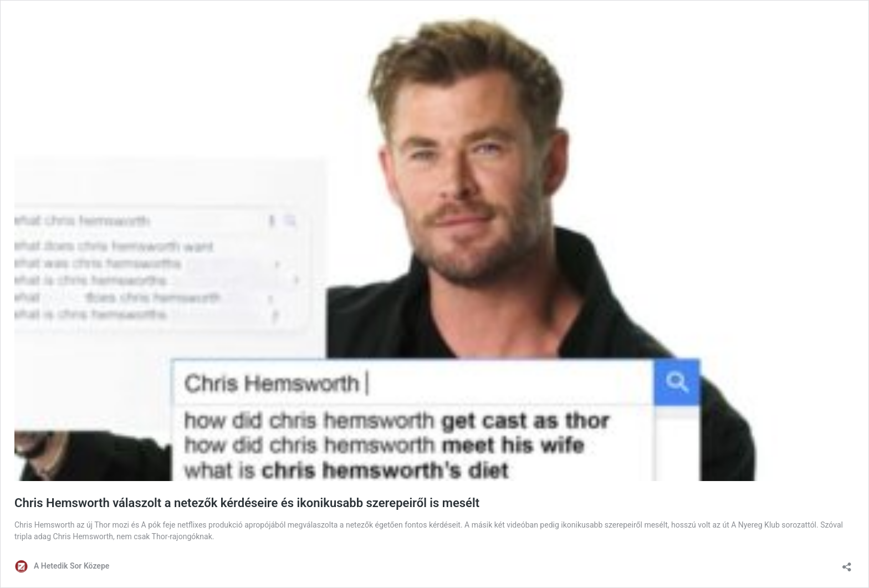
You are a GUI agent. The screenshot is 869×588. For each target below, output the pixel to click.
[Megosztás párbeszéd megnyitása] (847, 563)
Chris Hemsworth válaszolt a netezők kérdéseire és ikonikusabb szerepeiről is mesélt (247, 503)
